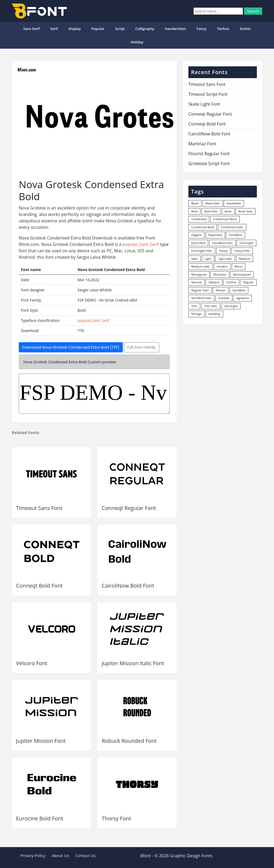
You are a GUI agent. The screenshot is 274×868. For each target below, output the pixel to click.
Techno (223, 29)
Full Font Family (142, 347)
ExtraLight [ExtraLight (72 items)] (246, 243)
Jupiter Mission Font (41, 741)
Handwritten (176, 29)
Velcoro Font (32, 663)
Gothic (245, 29)
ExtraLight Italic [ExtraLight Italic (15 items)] (202, 251)
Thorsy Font (116, 818)
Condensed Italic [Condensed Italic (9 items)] (232, 227)
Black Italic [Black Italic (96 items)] (213, 203)
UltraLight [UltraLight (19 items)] (231, 306)
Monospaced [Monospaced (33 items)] (242, 274)
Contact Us (85, 855)
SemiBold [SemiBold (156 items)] (239, 290)
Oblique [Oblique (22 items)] (214, 282)
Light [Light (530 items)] (208, 259)
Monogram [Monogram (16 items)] (199, 274)
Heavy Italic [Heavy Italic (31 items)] (242, 251)
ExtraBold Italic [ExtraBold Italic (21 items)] (222, 243)
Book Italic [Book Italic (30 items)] (246, 211)
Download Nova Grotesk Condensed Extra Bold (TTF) (71, 347)
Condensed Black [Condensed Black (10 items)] (225, 219)
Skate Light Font (204, 104)
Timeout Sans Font (39, 508)
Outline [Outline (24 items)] (231, 282)
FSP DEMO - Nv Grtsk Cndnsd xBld (94, 394)
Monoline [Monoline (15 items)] (220, 274)
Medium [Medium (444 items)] (245, 259)
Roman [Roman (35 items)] (220, 290)
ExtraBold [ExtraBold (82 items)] (235, 235)
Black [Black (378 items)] (195, 203)
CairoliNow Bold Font (128, 586)
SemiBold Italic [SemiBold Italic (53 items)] (201, 298)
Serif (54, 29)
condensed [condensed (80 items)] (199, 219)
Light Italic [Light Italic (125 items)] (225, 259)
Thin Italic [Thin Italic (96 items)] (211, 306)
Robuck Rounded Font (129, 741)
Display (75, 29)
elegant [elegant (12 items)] (196, 235)
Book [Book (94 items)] (228, 211)
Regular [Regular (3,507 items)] (248, 282)
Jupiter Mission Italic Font (133, 663)
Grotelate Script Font (209, 163)
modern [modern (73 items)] (222, 266)
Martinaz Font (202, 144)
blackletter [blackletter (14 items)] (234, 203)
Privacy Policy (33, 855)
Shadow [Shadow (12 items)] (224, 298)
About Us (60, 855)
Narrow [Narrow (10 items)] (197, 282)
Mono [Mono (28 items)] (239, 266)
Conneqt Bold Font (39, 586)
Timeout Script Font (208, 94)
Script (120, 29)
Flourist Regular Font (209, 154)
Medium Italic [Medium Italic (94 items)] (201, 266)
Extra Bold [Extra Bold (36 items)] (198, 243)
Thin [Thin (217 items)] (194, 306)
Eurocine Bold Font (40, 818)
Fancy (201, 29)
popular (98, 29)
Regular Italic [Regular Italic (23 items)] (200, 290)
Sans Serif (31, 29)
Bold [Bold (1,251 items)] (194, 211)
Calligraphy (145, 29)
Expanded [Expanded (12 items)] (215, 235)
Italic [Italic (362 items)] (195, 259)
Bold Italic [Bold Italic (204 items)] (211, 211)
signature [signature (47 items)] (242, 298)
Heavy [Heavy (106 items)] (223, 251)
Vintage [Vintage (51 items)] (196, 314)
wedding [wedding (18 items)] (214, 314)
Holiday (137, 42)
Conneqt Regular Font (129, 508)
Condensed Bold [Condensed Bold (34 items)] (203, 227)
